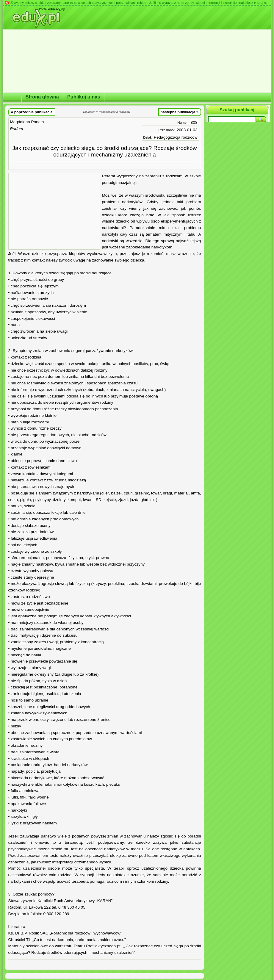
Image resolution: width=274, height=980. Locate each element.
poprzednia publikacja (32, 112)
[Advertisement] (54, 211)
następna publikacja (179, 112)
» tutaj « (260, 3)
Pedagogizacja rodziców (176, 137)
